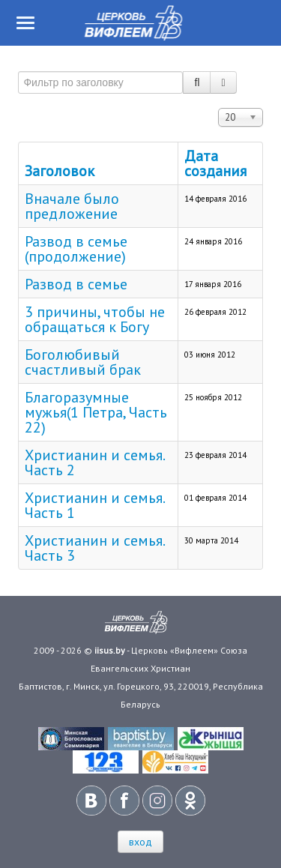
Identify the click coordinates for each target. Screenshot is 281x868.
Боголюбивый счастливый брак (83, 362)
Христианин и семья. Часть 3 (94, 548)
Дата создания (215, 163)
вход (140, 842)
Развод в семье (76, 284)
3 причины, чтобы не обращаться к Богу (95, 319)
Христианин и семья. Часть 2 (94, 462)
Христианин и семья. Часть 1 (94, 505)
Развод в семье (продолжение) (76, 249)
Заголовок (60, 171)
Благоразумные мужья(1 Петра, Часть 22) (96, 412)
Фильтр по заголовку (18, 65)
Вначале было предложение (72, 206)
